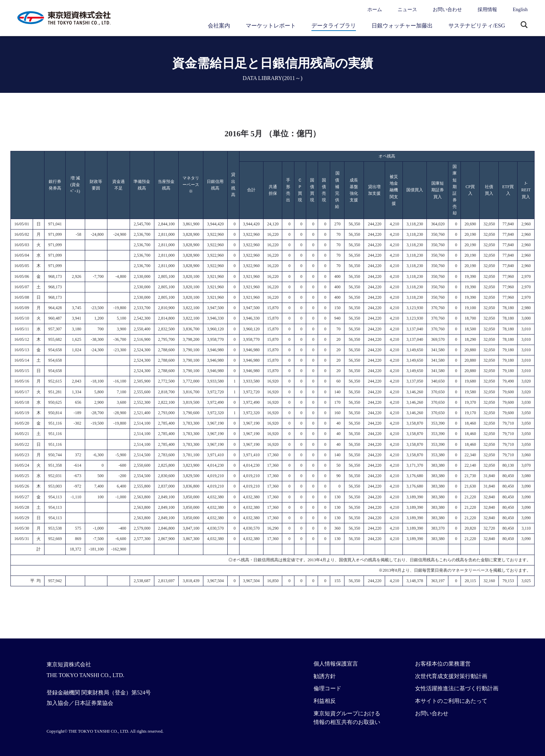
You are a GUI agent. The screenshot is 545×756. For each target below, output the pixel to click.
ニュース (407, 10)
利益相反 (325, 701)
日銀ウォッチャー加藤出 (402, 26)
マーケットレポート (271, 26)
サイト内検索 (524, 25)
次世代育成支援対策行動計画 (451, 676)
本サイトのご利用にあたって (451, 701)
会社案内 (219, 26)
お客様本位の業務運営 (443, 664)
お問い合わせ (447, 10)
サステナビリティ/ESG (477, 26)
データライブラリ (334, 26)
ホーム (375, 10)
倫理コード (327, 688)
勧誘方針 (325, 676)
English (520, 10)
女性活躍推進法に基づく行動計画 (457, 688)
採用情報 (487, 10)
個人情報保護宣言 (336, 664)
